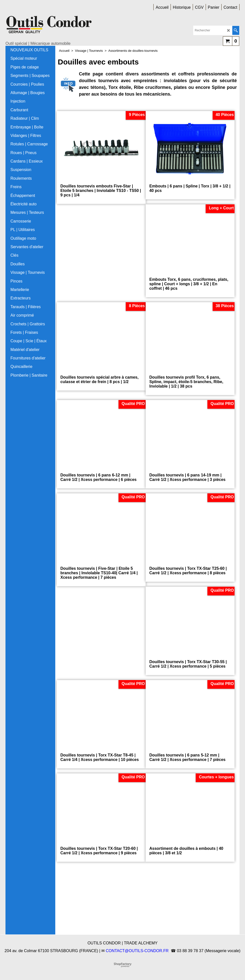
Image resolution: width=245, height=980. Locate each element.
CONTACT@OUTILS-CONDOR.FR (137, 951)
